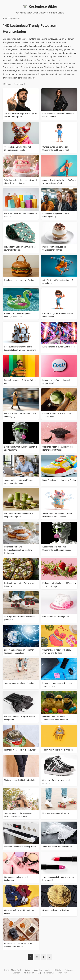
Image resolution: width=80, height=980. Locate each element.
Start (5, 18)
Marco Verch (16, 970)
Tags (11, 18)
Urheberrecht (29, 973)
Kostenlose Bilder (40, 7)
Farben (55, 53)
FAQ (39, 973)
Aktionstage (70, 970)
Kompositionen (69, 53)
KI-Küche (58, 970)
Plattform (32, 39)
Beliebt (28, 970)
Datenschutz (49, 973)
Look (33, 78)
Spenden (17, 973)
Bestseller (38, 970)
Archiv (48, 970)
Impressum (62, 973)
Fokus (51, 49)
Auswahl (57, 39)
